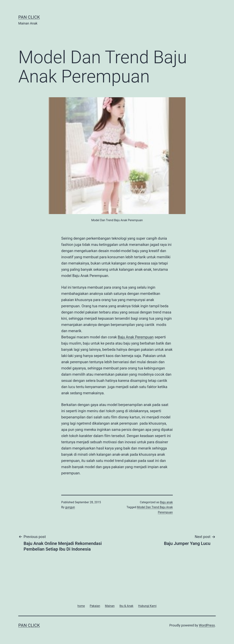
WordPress (207, 625)
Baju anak (166, 502)
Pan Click (29, 17)
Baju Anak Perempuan (136, 337)
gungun (70, 507)
